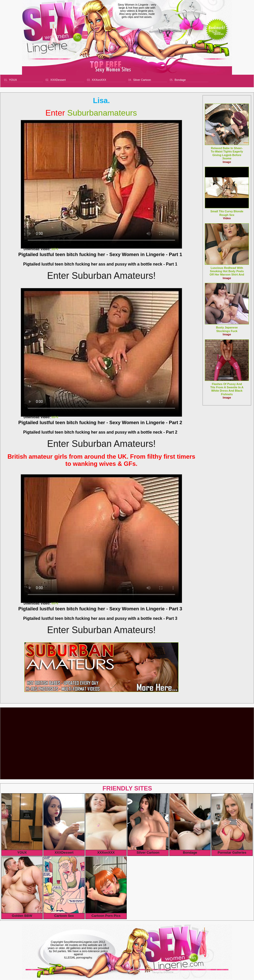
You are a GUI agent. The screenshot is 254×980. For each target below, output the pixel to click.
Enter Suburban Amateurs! (101, 276)
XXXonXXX (99, 80)
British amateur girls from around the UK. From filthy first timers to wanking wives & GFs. (101, 460)
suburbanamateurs (91, 113)
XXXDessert (58, 80)
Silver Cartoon (142, 80)
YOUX (13, 80)
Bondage (180, 80)
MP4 (55, 249)
